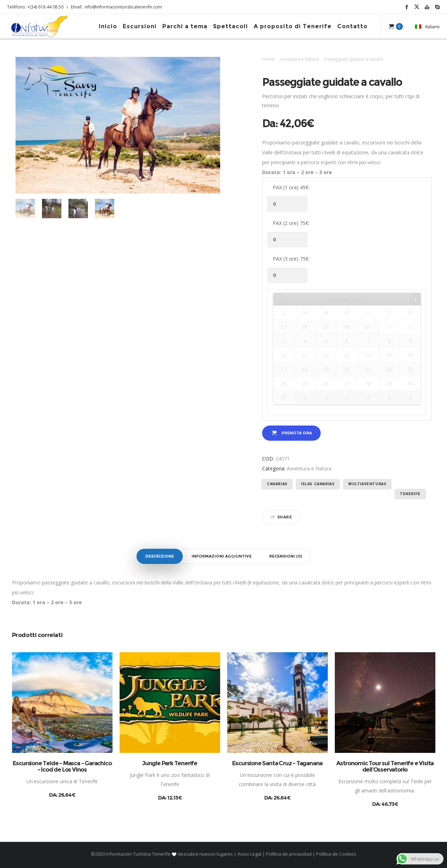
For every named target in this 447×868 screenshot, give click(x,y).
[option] (25, 209)
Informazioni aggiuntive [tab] (222, 556)
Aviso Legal (249, 854)
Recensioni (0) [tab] (286, 556)
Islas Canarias (318, 484)
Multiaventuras (367, 484)
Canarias (277, 484)
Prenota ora (297, 433)
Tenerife (410, 494)
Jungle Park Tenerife (170, 763)
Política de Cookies (336, 854)
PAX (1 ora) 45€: (291, 187)
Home (268, 59)
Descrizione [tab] (160, 556)
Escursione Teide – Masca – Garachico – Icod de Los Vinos (62, 766)
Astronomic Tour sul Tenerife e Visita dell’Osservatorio (385, 766)
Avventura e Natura (299, 59)
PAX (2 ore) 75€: (291, 223)
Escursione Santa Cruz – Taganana (277, 763)
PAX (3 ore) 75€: (291, 259)
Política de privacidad (289, 854)
